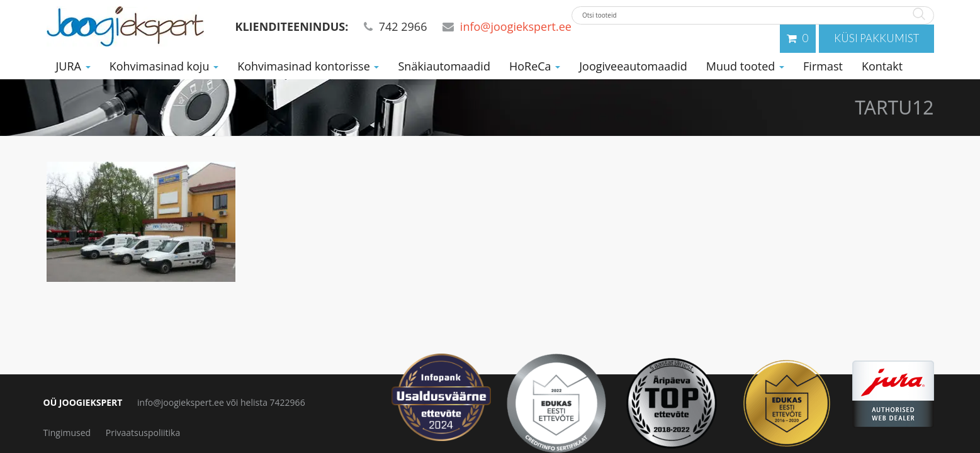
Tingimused (67, 433)
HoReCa (535, 64)
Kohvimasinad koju (164, 64)
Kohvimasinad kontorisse (308, 64)
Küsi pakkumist (883, 37)
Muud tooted (745, 64)
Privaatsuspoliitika (143, 433)
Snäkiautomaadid (444, 64)
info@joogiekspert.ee (516, 26)
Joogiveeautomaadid (633, 64)
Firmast (823, 64)
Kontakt (882, 64)
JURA (73, 64)
